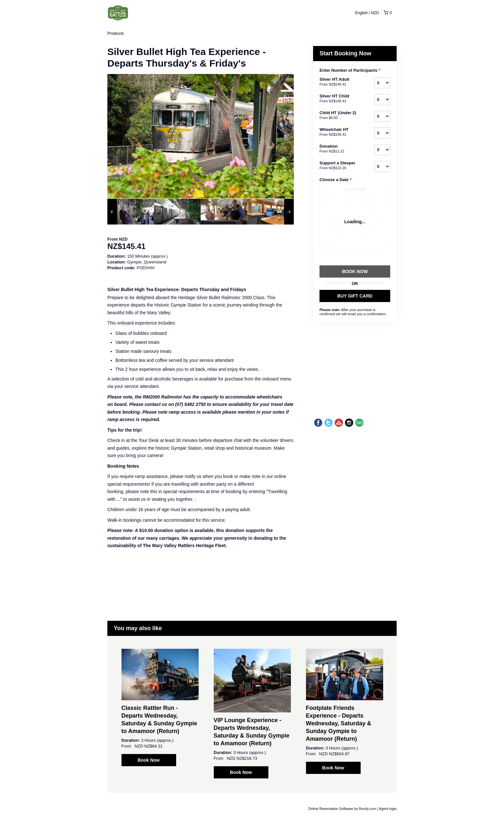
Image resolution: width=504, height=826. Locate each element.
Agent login (388, 809)
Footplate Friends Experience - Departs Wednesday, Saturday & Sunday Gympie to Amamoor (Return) (339, 723)
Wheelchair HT (339, 132)
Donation (339, 149)
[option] (131, 212)
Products (116, 33)
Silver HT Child (339, 99)
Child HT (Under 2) (339, 115)
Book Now (148, 760)
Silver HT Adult (339, 82)
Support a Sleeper (339, 166)
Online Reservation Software (331, 809)
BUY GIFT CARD (355, 296)
